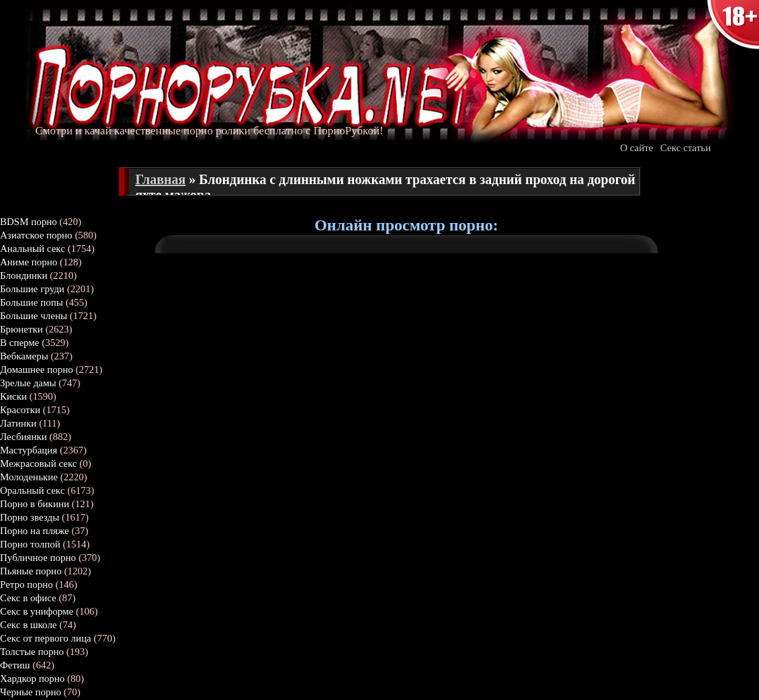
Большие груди (32, 289)
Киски (13, 396)
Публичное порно (38, 558)
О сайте (636, 148)
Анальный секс (33, 249)
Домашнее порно (37, 369)
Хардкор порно (32, 679)
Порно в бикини (35, 504)
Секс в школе (29, 625)
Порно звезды (30, 517)
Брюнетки (21, 329)
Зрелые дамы (28, 383)
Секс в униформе (37, 611)
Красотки (20, 410)
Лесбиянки (24, 437)
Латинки (18, 423)
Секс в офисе (28, 598)
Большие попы (32, 302)
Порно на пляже (35, 531)
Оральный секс (32, 490)
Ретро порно (27, 584)
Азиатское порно (36, 235)
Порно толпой (30, 544)
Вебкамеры (24, 356)
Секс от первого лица (46, 638)
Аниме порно (29, 262)
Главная (161, 179)
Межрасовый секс (39, 464)
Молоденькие (29, 477)
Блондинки (24, 275)
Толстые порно (32, 652)
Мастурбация (29, 450)
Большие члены (34, 316)
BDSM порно (29, 222)
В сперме (20, 343)
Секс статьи (685, 148)
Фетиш (15, 665)
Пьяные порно (31, 571)
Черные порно (31, 692)
